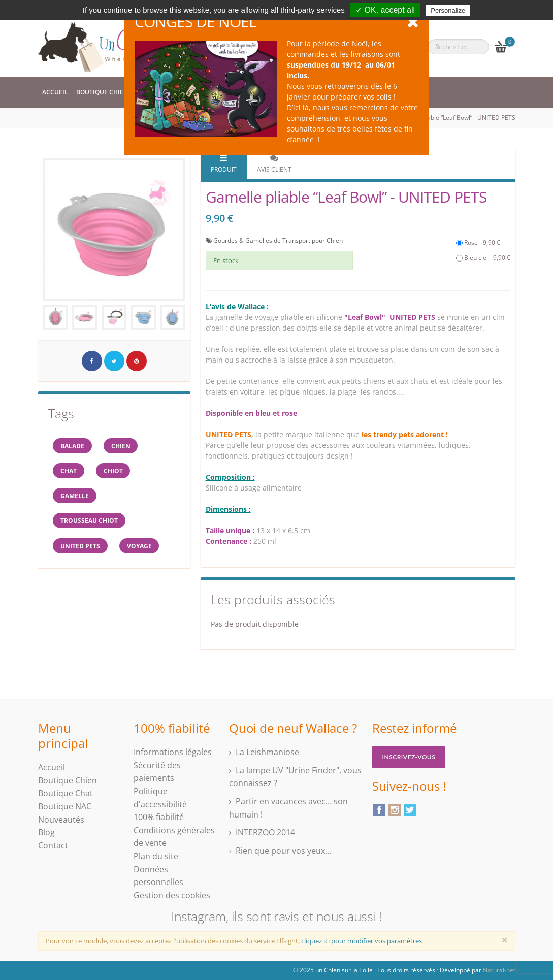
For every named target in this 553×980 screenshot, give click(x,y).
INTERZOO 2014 (265, 832)
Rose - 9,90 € (478, 242)
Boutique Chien (102, 92)
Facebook (379, 810)
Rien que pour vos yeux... (283, 851)
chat (69, 471)
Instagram (395, 810)
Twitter (410, 810)
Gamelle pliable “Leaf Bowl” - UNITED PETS (455, 118)
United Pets (81, 547)
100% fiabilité (159, 817)
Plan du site (156, 856)
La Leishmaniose (267, 752)
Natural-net (499, 970)
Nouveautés (61, 820)
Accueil (55, 92)
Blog (46, 832)
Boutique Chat (66, 793)
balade (73, 446)
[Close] (505, 940)
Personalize (448, 10)
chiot (114, 471)
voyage (140, 547)
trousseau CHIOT (90, 522)
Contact (53, 845)
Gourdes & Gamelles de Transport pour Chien (278, 240)
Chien (122, 446)
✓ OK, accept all (385, 10)
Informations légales (173, 752)
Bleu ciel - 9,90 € (483, 258)
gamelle (75, 496)
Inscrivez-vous (409, 757)
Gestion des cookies (172, 895)
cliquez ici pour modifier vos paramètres (362, 941)
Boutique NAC (65, 806)
